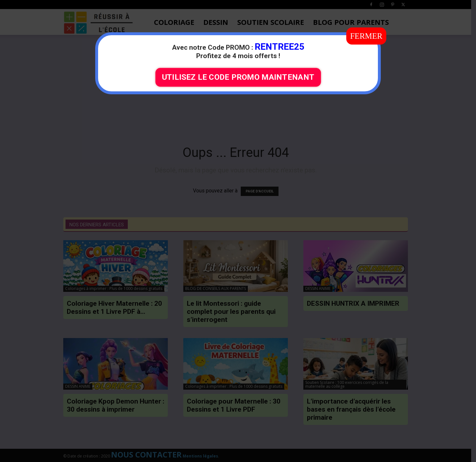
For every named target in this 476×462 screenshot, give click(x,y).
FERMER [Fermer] (366, 36)
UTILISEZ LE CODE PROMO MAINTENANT (238, 77)
